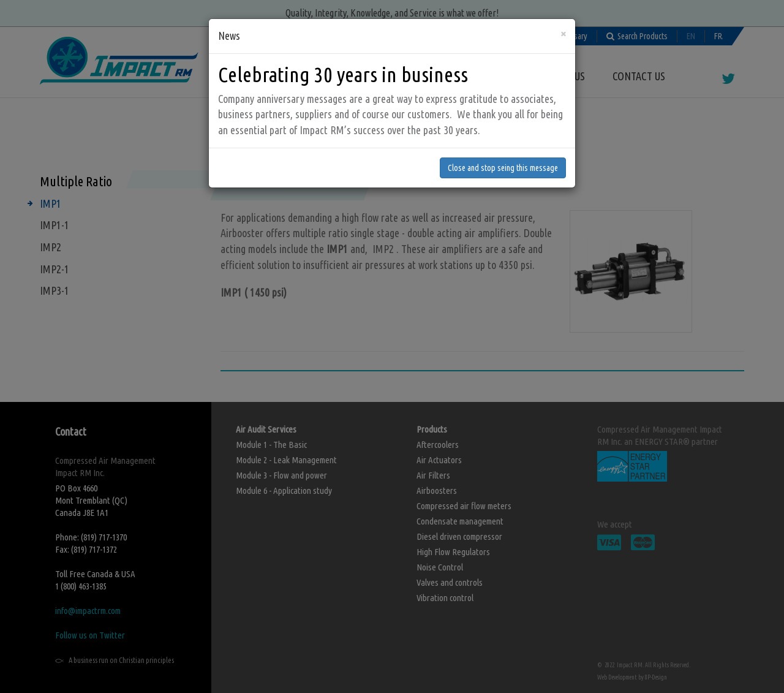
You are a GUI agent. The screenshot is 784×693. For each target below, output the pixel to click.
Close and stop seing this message (503, 159)
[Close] (563, 25)
